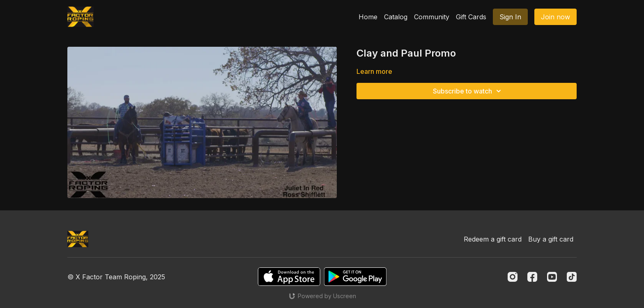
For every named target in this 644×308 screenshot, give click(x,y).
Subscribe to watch (468, 91)
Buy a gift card (551, 239)
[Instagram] (513, 277)
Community (432, 17)
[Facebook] (532, 277)
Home (368, 17)
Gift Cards (471, 17)
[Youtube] (552, 277)
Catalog (396, 17)
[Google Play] (355, 277)
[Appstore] (289, 277)
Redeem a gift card (493, 239)
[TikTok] (572, 277)
